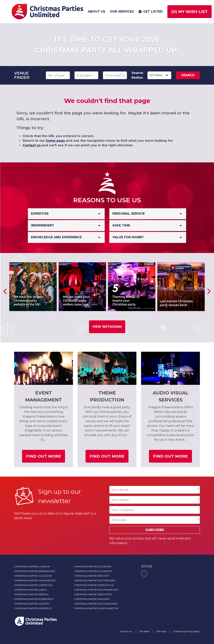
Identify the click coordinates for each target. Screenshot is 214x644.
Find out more (46, 458)
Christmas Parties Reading (92, 599)
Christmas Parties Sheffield (33, 608)
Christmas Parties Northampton (96, 608)
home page (56, 141)
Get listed (150, 12)
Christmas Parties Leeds (30, 590)
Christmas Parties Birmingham (35, 571)
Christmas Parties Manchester (35, 580)
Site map (161, 631)
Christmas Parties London (32, 566)
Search (188, 75)
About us (97, 12)
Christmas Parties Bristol (32, 594)
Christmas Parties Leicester (93, 566)
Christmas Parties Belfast (92, 576)
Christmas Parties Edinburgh (34, 599)
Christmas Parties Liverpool (34, 585)
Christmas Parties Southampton (96, 590)
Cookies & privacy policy (187, 631)
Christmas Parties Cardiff (32, 604)
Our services (122, 12)
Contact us (32, 145)
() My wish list (190, 12)
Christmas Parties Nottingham (95, 580)
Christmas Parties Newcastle (94, 585)
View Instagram (107, 327)
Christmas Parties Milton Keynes (96, 604)
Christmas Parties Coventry (93, 571)
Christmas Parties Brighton (93, 594)
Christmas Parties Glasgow (33, 576)
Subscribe (155, 530)
